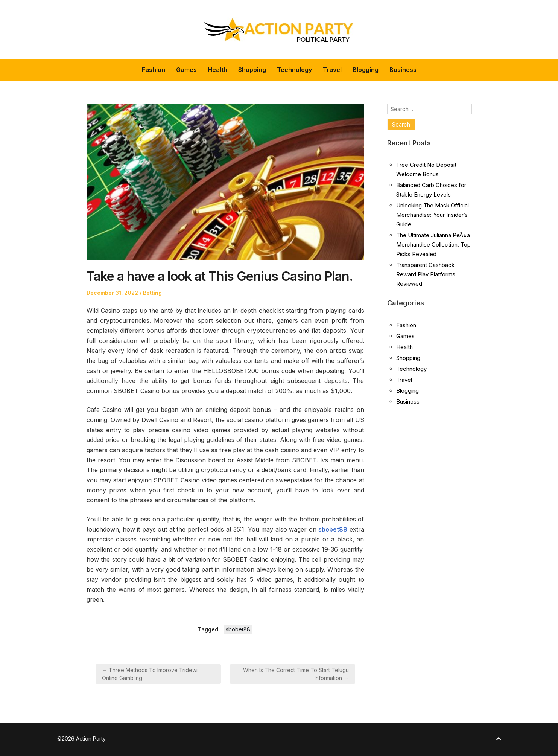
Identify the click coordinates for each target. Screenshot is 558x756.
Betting (152, 293)
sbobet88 (238, 629)
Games (186, 70)
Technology (294, 70)
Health (217, 70)
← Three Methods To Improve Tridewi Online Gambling (150, 674)
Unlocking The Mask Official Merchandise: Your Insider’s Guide (433, 215)
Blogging (366, 70)
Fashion (154, 70)
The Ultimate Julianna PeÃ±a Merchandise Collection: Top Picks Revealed (433, 245)
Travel (332, 70)
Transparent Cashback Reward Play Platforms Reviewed (426, 274)
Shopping (252, 70)
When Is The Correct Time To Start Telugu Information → (296, 674)
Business (403, 70)
